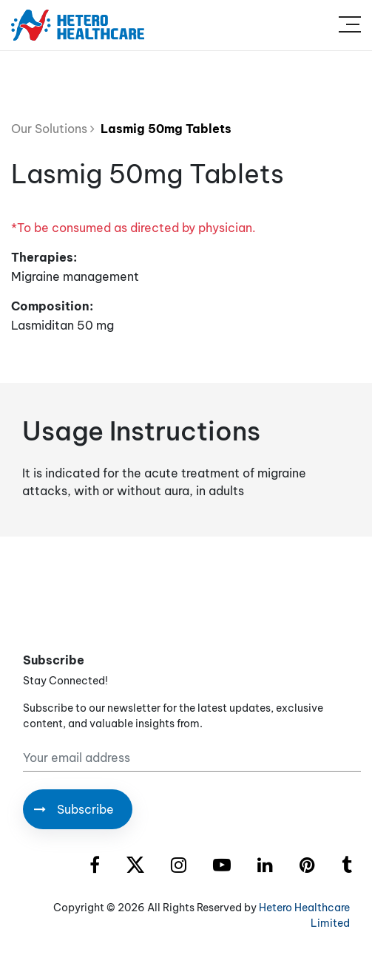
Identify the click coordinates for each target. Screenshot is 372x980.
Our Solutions (53, 129)
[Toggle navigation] (350, 25)
